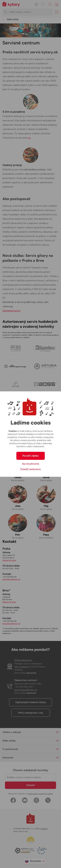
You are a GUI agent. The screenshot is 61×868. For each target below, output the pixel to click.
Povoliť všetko (31, 456)
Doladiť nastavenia (30, 469)
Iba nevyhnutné (31, 464)
